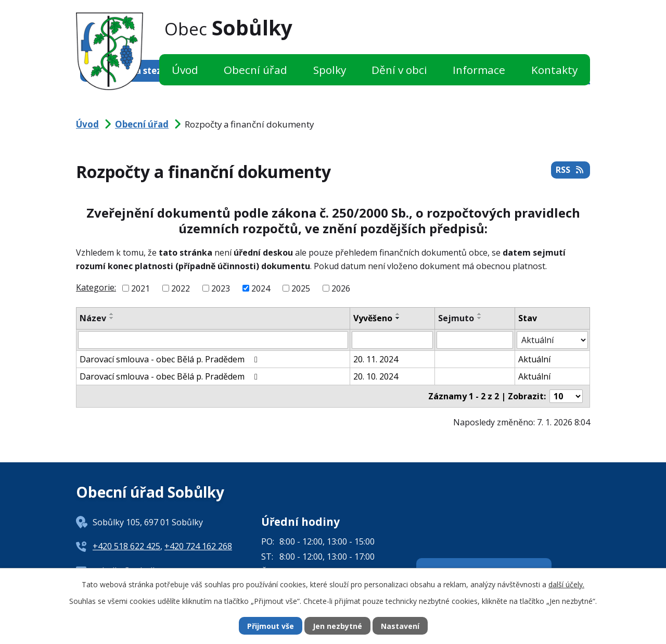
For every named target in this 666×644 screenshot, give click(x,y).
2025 (301, 288)
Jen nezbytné (337, 626)
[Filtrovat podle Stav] (552, 340)
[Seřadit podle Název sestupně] (112, 318)
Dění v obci (399, 70)
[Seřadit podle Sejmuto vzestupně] (480, 314)
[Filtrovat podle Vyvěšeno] (392, 340)
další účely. (566, 584)
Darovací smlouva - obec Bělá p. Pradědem (170, 359)
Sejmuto (456, 318)
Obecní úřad (255, 70)
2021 (140, 288)
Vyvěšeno (373, 318)
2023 (221, 288)
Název (93, 318)
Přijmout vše (271, 626)
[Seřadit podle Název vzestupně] (112, 314)
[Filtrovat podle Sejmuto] (475, 340)
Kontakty (554, 70)
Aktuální (534, 359)
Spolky (330, 70)
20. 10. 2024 (376, 376)
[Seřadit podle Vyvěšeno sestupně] (398, 318)
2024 (261, 288)
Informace (479, 70)
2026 (341, 288)
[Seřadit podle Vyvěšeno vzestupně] (398, 314)
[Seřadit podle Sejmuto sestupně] (480, 318)
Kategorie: (96, 287)
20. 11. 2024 (376, 359)
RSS (570, 170)
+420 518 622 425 (126, 546)
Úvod (185, 70)
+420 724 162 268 (198, 546)
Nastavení (400, 626)
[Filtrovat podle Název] (213, 340)
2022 (181, 288)
